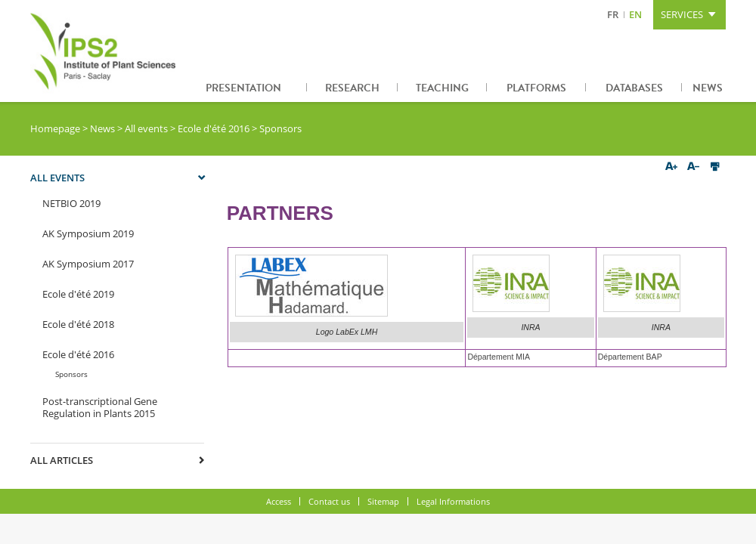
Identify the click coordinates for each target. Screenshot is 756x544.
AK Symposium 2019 (88, 233)
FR (613, 14)
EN (635, 14)
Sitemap (383, 501)
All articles (62, 460)
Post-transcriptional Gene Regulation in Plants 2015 (100, 407)
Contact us (329, 501)
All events (146, 128)
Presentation (243, 88)
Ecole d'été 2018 (78, 324)
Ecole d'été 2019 (78, 294)
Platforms (536, 88)
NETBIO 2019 (71, 203)
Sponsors (71, 374)
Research (352, 88)
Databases (634, 88)
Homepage (55, 128)
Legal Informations (453, 501)
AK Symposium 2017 (88, 264)
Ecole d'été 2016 (214, 128)
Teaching (442, 88)
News (708, 88)
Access (279, 501)
